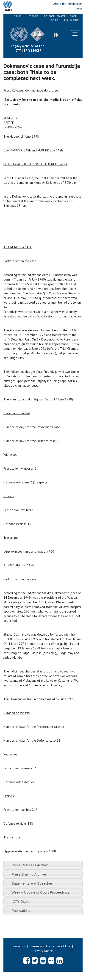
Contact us (18, 946)
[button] (56, 35)
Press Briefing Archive (29, 874)
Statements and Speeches (32, 883)
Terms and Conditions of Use (51, 946)
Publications (21, 910)
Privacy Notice (43, 951)
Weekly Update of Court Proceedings (40, 892)
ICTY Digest (21, 902)
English (17, 16)
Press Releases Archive (30, 865)
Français (33, 16)
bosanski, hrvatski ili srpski (61, 16)
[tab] (43, 865)
